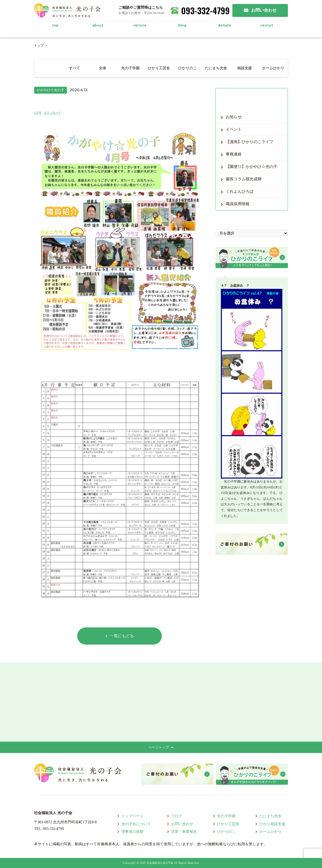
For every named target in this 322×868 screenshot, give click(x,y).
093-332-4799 (200, 10)
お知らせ (231, 116)
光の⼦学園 (224, 816)
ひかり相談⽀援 (270, 824)
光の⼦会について (134, 824)
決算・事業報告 (182, 832)
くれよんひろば (237, 191)
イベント (231, 129)
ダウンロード (52, 113)
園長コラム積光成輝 (241, 179)
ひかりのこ (224, 832)
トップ (39, 45)
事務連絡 (231, 154)
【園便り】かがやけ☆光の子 (249, 166)
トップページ (130, 816)
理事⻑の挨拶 (130, 832)
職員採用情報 (235, 203)
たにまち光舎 (268, 816)
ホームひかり (268, 832)
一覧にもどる (119, 636)
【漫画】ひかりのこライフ (247, 141)
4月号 (38, 113)
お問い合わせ (180, 824)
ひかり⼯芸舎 (226, 824)
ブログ (174, 816)
